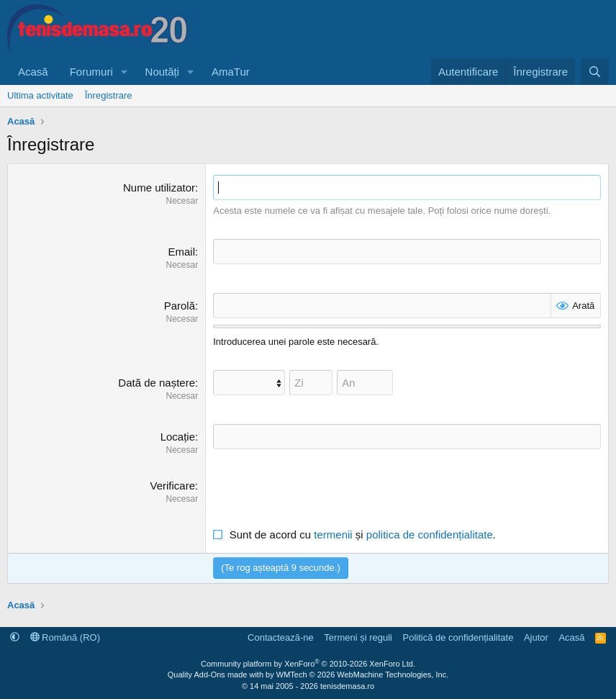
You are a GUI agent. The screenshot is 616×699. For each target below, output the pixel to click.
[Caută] (595, 72)
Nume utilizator (159, 188)
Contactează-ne (281, 637)
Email (182, 252)
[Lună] (249, 383)
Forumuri (91, 72)
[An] (365, 383)
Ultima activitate (40, 95)
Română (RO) (65, 637)
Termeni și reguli (358, 637)
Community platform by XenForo (308, 664)
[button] (124, 72)
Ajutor (536, 637)
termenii (333, 535)
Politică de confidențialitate (458, 637)
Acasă (33, 72)
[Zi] (311, 383)
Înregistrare (109, 95)
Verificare (173, 486)
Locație (178, 437)
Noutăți (163, 72)
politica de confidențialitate (430, 535)
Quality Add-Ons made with (217, 675)
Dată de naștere (157, 383)
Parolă (180, 306)
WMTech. (362, 675)
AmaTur (231, 72)
